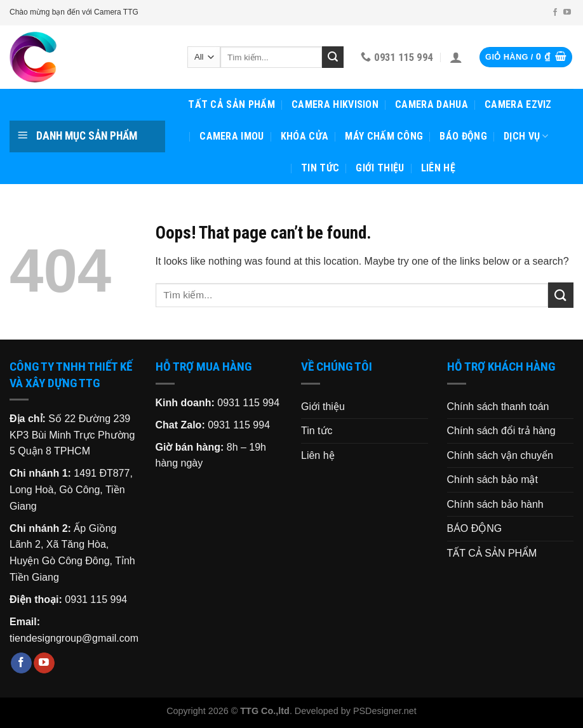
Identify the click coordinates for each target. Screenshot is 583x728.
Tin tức (320, 168)
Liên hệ (438, 168)
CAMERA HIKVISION (335, 104)
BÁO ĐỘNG (463, 136)
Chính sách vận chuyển (500, 455)
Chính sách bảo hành (495, 504)
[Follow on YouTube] (567, 13)
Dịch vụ (526, 136)
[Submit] (333, 57)
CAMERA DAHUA (432, 104)
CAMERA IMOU (232, 136)
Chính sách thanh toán (498, 407)
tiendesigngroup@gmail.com (74, 638)
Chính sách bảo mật (493, 480)
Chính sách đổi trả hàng (501, 431)
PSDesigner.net (385, 711)
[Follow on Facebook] (555, 13)
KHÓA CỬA (305, 136)
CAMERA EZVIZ (518, 104)
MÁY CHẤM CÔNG (384, 136)
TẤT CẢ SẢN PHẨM (231, 104)
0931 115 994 (96, 599)
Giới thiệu (380, 168)
